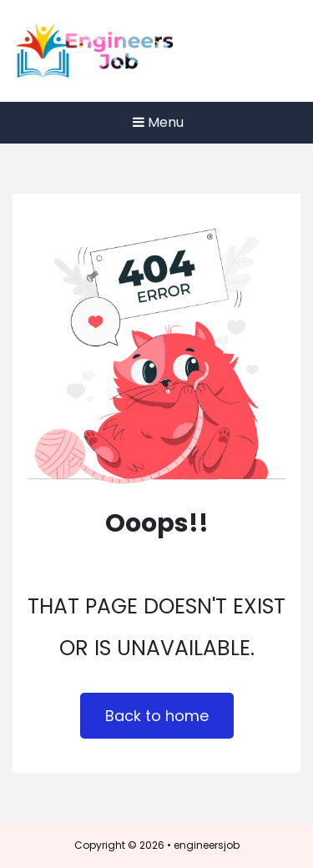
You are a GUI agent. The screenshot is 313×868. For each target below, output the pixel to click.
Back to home (157, 716)
